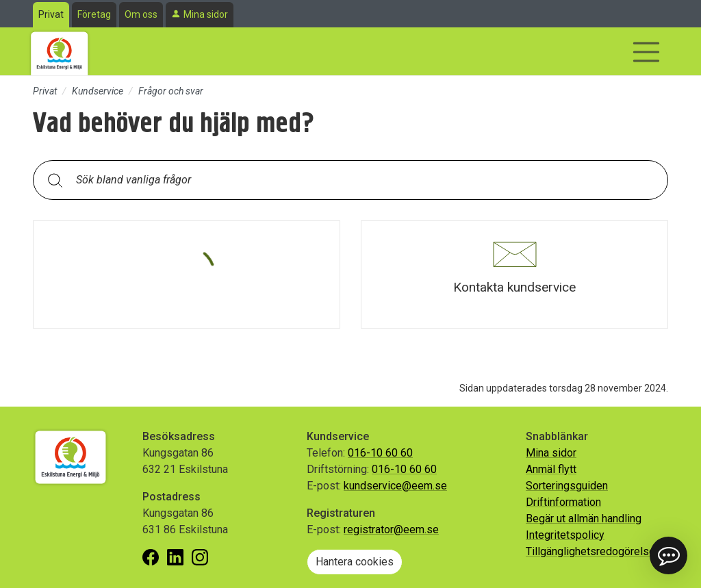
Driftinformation (563, 502)
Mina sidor (206, 14)
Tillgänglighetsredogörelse (590, 551)
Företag (94, 14)
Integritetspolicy (565, 535)
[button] (514, 274)
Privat (51, 14)
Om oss (141, 14)
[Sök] (55, 180)
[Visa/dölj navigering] (646, 52)
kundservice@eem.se (395, 486)
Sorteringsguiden (567, 486)
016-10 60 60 (380, 453)
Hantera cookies (355, 562)
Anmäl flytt (551, 469)
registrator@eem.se (391, 529)
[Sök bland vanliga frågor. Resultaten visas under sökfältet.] (361, 180)
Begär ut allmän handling (584, 519)
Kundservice (98, 91)
